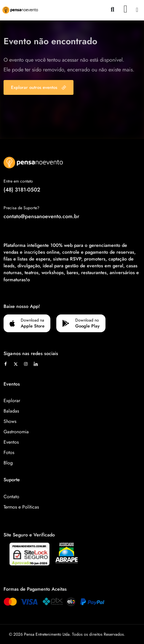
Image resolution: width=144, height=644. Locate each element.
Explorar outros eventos (39, 87)
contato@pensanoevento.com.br (41, 216)
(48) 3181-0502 (22, 190)
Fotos (9, 452)
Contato (11, 497)
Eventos (11, 442)
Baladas (11, 411)
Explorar (12, 401)
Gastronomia (16, 432)
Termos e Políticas (21, 507)
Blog (8, 463)
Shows (10, 421)
